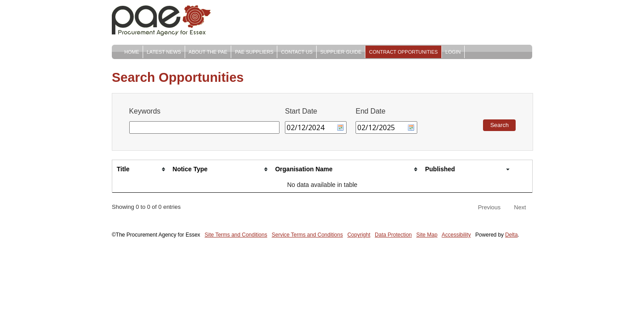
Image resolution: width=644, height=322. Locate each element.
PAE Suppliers (254, 52)
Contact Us (297, 52)
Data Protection (393, 235)
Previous (489, 207)
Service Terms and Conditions (307, 235)
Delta (512, 235)
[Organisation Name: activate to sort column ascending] (345, 169)
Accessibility (456, 235)
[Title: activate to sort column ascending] (140, 169)
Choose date (340, 127)
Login (453, 52)
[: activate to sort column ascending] (522, 169)
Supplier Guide (341, 52)
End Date (371, 111)
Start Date (301, 111)
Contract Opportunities (403, 52)
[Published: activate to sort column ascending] (466, 169)
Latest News (164, 52)
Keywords (145, 111)
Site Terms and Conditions (236, 235)
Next (520, 207)
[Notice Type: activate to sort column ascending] (219, 169)
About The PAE (208, 52)
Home (132, 52)
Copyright (359, 235)
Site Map (427, 235)
